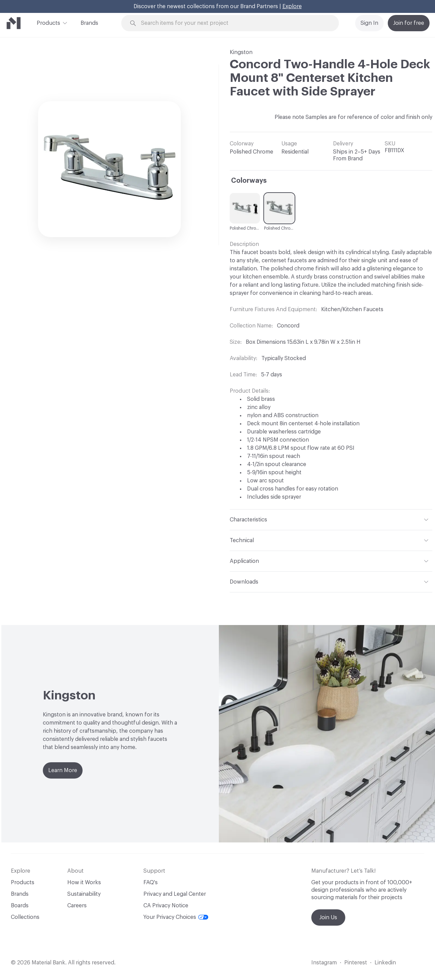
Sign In (369, 23)
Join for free (409, 23)
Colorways (249, 181)
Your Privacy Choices (176, 917)
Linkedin (385, 963)
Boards (20, 906)
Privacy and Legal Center (175, 894)
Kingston (241, 52)
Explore (292, 6)
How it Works (84, 883)
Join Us (328, 917)
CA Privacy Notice (166, 906)
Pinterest (356, 963)
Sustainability (84, 894)
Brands (89, 23)
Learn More (63, 770)
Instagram (324, 963)
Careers (77, 906)
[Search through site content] (234, 23)
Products (48, 22)
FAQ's (151, 883)
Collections (25, 917)
